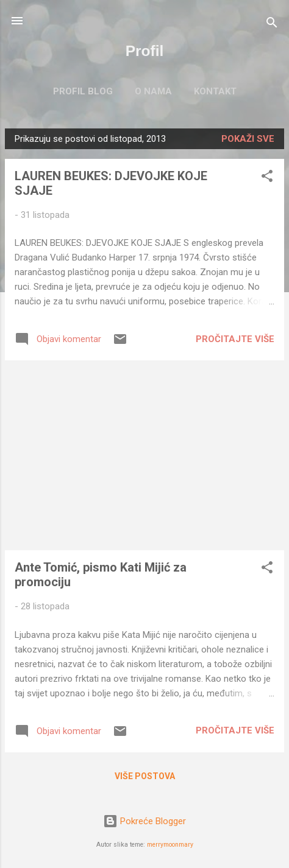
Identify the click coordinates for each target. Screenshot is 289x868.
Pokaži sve (248, 139)
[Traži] (272, 25)
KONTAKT (215, 91)
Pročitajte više (235, 339)
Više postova (145, 776)
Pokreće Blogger (144, 821)
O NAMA (153, 91)
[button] (267, 178)
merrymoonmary (170, 845)
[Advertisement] (144, 455)
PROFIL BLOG (83, 91)
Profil (145, 51)
